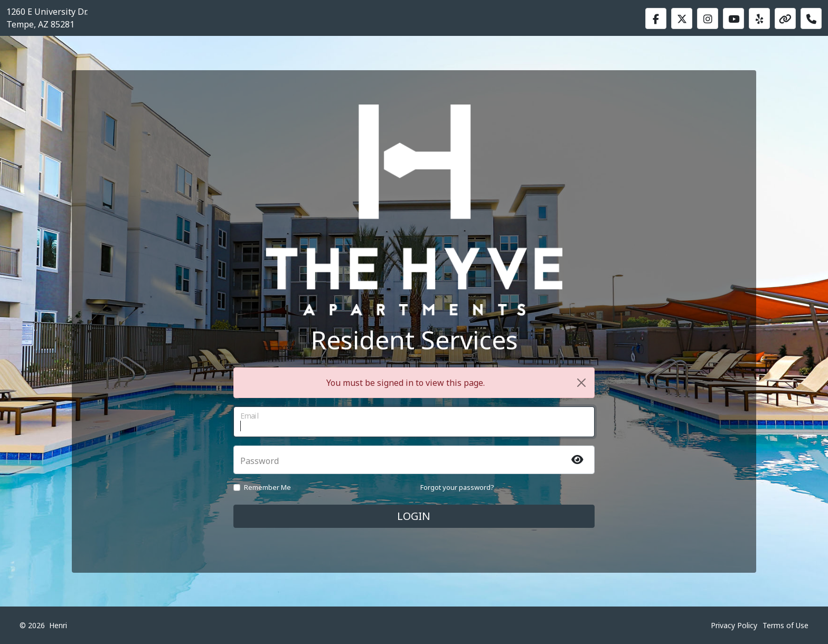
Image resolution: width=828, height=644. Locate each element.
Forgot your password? (457, 487)
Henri (58, 625)
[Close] (581, 383)
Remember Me (267, 487)
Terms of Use (785, 625)
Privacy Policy (734, 625)
